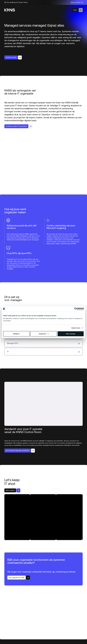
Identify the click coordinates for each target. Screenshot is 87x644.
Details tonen (76, 328)
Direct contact (77, 2)
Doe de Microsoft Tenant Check (16, 2)
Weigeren (16, 334)
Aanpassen (44, 334)
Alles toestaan (71, 334)
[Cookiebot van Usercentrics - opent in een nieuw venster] (76, 309)
